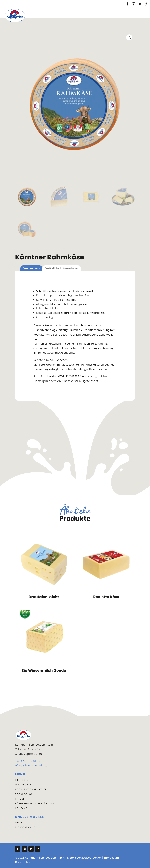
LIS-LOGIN (22, 780)
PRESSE (20, 799)
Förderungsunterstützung (35, 803)
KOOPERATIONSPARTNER (31, 789)
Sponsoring (24, 794)
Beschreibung (31, 268)
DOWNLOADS (23, 785)
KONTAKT (21, 808)
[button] (129, 37)
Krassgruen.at (92, 858)
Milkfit (20, 823)
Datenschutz (23, 862)
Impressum (111, 858)
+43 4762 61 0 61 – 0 (28, 761)
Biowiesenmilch (26, 827)
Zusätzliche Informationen (62, 268)
